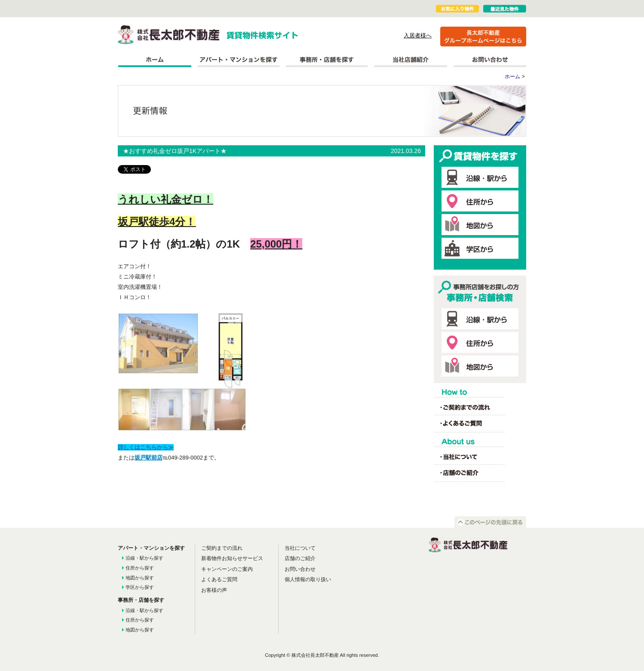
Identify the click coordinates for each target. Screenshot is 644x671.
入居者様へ (418, 35)
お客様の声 (214, 590)
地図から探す (140, 578)
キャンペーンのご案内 (227, 569)
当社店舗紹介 (411, 60)
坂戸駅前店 (149, 458)
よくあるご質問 (219, 579)
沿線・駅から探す (144, 558)
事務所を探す (327, 60)
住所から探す (140, 568)
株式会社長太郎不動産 (169, 35)
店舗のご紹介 (300, 558)
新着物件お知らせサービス (232, 558)
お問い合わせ (490, 60)
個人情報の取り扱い (308, 579)
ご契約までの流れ (222, 548)
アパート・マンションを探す (239, 60)
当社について (300, 548)
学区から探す (140, 587)
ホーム (155, 60)
